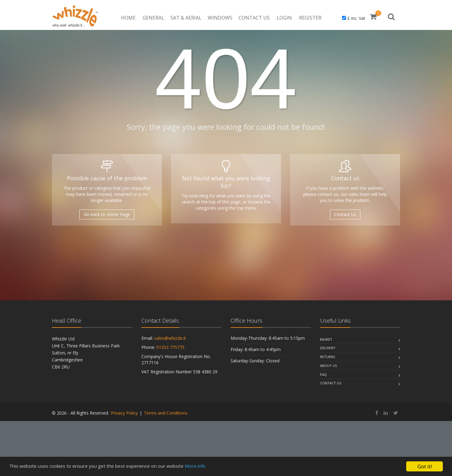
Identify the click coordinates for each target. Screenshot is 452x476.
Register (310, 18)
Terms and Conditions (166, 413)
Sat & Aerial (186, 18)
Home (128, 18)
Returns (328, 357)
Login (284, 18)
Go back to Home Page (107, 214)
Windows (220, 18)
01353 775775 (170, 347)
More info (212, 467)
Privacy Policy (124, 413)
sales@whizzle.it (170, 338)
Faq (323, 374)
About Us (328, 366)
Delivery (328, 348)
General (153, 18)
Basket (326, 339)
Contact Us (254, 18)
